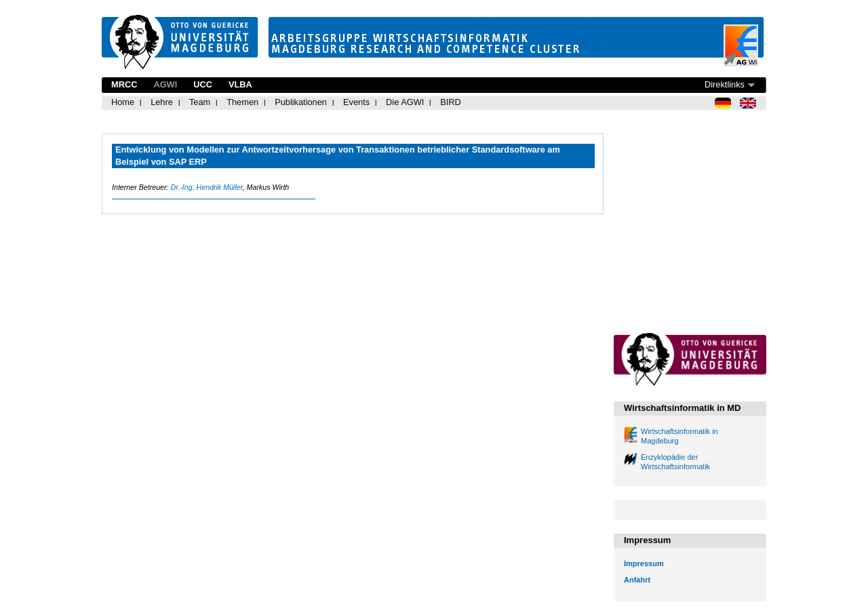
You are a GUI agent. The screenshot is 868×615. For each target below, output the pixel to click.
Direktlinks (725, 84)
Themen (242, 102)
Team (200, 102)
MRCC (124, 84)
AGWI (165, 84)
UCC (203, 84)
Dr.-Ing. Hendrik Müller (206, 187)
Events (356, 102)
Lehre (162, 102)
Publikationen (301, 102)
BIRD (451, 102)
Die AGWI (405, 102)
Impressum (644, 563)
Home (123, 102)
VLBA (240, 84)
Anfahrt (637, 580)
